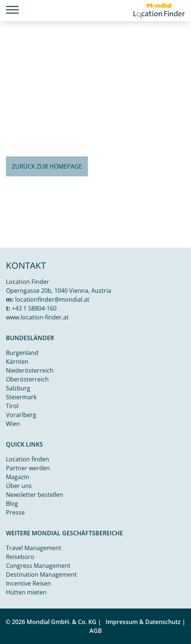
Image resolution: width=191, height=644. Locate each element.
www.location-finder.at (37, 317)
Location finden (28, 459)
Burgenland (22, 353)
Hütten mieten (26, 592)
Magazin (18, 477)
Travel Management (34, 548)
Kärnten (17, 362)
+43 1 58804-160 (34, 308)
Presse (15, 512)
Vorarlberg (21, 415)
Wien (13, 424)
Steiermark (21, 397)
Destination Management (41, 574)
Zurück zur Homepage (47, 166)
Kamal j (154, 242)
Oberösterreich (27, 379)
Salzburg (18, 388)
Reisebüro (20, 557)
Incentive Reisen (28, 583)
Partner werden (28, 468)
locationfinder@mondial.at (52, 299)
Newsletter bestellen (35, 495)
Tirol (12, 406)
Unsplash (178, 242)
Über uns (19, 486)
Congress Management (38, 566)
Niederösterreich (30, 370)
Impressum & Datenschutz (143, 622)
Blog (12, 504)
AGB (96, 631)
